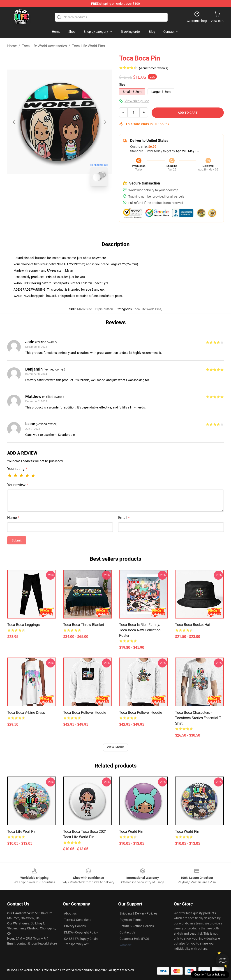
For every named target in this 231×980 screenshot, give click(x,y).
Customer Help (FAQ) (134, 939)
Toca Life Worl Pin (22, 832)
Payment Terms (131, 920)
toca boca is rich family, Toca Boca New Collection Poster (140, 630)
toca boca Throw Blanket (84, 625)
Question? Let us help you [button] (210, 975)
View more (116, 747)
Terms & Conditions (78, 920)
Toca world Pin (187, 832)
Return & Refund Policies (137, 926)
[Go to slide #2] (71, 200)
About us (70, 913)
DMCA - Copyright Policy (81, 932)
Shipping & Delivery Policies (138, 913)
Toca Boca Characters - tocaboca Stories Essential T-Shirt (198, 718)
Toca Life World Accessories (44, 46)
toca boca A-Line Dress (26, 713)
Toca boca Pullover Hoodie (85, 713)
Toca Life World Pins (88, 46)
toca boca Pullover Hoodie (141, 713)
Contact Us (127, 932)
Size (122, 84)
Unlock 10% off (223, 960)
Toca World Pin (131, 832)
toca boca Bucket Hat (193, 625)
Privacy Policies (75, 926)
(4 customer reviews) (154, 68)
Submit (17, 540)
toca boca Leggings (23, 625)
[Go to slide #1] (48, 200)
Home (12, 46)
